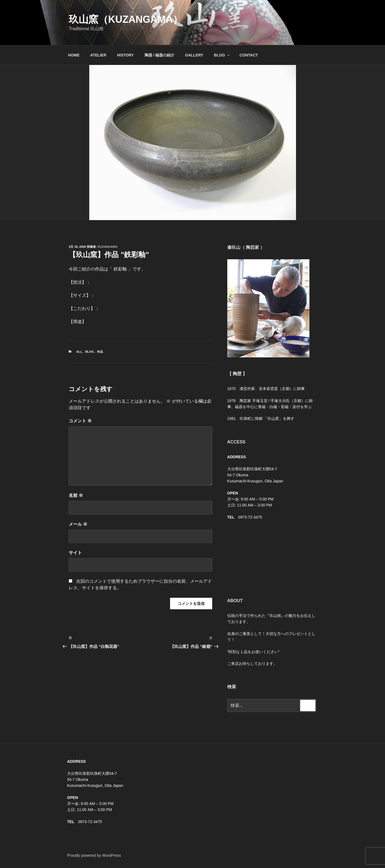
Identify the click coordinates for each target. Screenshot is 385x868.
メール (78, 524)
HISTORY (125, 55)
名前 (76, 495)
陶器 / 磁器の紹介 (160, 55)
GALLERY (194, 55)
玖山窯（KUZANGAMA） (126, 19)
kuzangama (108, 247)
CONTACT (249, 55)
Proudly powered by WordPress (94, 855)
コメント (80, 421)
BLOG (222, 55)
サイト (75, 553)
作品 (100, 352)
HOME (74, 55)
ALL (79, 352)
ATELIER (98, 55)
